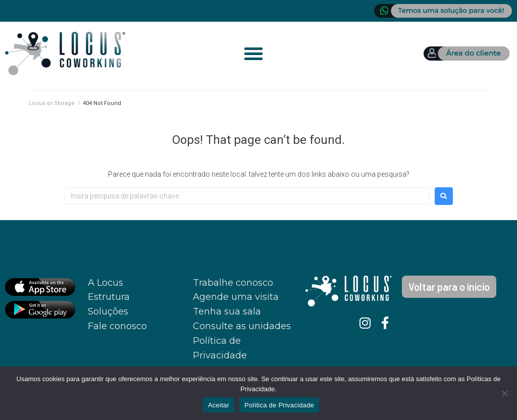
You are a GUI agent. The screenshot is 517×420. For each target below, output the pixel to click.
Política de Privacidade (279, 405)
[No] (504, 393)
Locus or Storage (52, 103)
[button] (253, 54)
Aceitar (219, 405)
